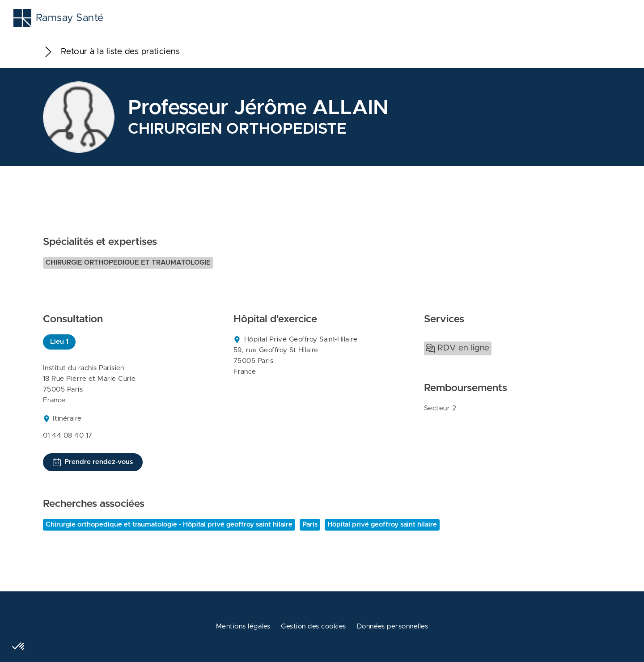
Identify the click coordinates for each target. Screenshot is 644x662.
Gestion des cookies (313, 626)
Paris (310, 525)
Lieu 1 (59, 342)
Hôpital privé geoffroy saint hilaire (382, 525)
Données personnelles (393, 626)
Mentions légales (243, 626)
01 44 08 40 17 (68, 436)
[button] (19, 647)
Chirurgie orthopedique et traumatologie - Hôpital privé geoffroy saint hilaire (169, 525)
